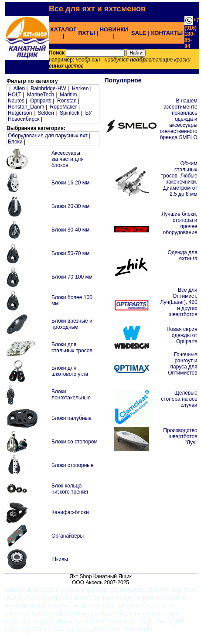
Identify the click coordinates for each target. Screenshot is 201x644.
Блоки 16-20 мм (70, 183)
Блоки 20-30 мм (70, 206)
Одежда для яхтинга (182, 256)
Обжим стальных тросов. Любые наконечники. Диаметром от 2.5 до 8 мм (179, 179)
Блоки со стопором (75, 442)
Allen (19, 89)
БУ (88, 113)
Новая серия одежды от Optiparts (182, 335)
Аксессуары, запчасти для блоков (68, 159)
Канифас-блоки (70, 512)
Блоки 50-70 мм (70, 253)
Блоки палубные (72, 418)
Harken (80, 89)
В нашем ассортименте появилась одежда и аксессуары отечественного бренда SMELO (178, 119)
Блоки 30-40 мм (70, 230)
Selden (46, 113)
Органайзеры (68, 536)
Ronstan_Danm (26, 107)
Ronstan (67, 101)
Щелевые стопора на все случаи (179, 399)
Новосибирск (24, 119)
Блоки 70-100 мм (72, 277)
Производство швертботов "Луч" (180, 436)
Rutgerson (20, 113)
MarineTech (41, 95)
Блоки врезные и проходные (72, 324)
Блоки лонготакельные (71, 395)
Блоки (15, 142)
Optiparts (41, 101)
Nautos (16, 101)
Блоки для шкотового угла (70, 371)
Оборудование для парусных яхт (48, 136)
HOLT (15, 95)
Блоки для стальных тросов (72, 348)
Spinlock (70, 113)
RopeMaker (64, 107)
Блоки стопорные (73, 465)
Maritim (68, 95)
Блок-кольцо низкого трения (70, 489)
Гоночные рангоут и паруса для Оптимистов (182, 364)
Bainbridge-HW (48, 89)
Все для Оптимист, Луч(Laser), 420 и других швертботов (179, 302)
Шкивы (60, 559)
